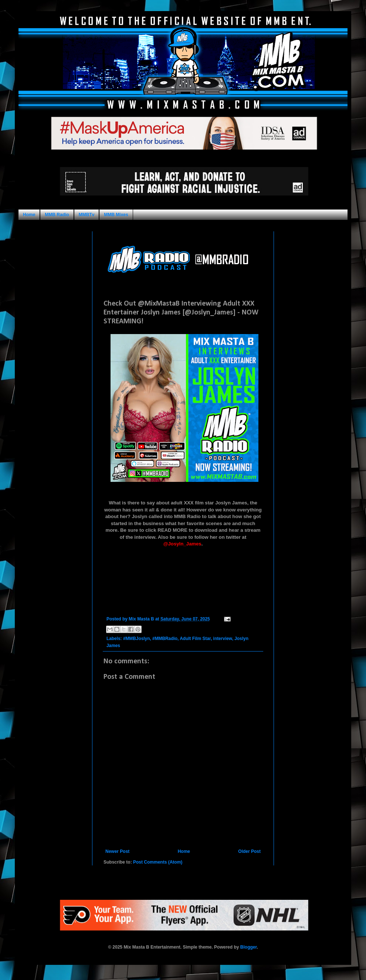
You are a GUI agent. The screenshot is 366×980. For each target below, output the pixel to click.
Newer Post (117, 851)
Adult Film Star (195, 639)
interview (223, 639)
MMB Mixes (116, 215)
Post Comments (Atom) (158, 862)
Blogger (249, 947)
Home (29, 215)
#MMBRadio (165, 639)
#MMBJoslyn (137, 639)
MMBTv (87, 215)
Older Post (249, 851)
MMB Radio (57, 215)
